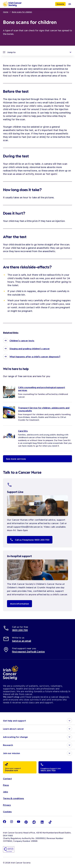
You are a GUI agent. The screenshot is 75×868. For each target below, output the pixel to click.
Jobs (6, 792)
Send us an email (22, 641)
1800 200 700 (20, 630)
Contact (7, 779)
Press (6, 785)
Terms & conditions (13, 798)
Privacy (7, 805)
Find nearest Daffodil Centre (28, 652)
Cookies (7, 812)
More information (20, 604)
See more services (16, 459)
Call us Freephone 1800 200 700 (30, 540)
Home (6, 12)
